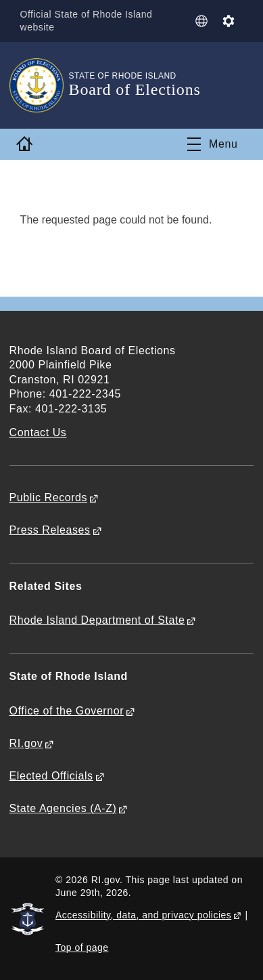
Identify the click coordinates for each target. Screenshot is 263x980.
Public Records (48, 497)
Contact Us (38, 432)
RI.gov (26, 743)
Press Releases (50, 530)
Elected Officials (51, 776)
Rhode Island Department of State (97, 620)
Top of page (82, 947)
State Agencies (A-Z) (63, 808)
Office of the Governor (67, 711)
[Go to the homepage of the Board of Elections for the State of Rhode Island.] (39, 85)
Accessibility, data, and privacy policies (143, 915)
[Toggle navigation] (212, 144)
